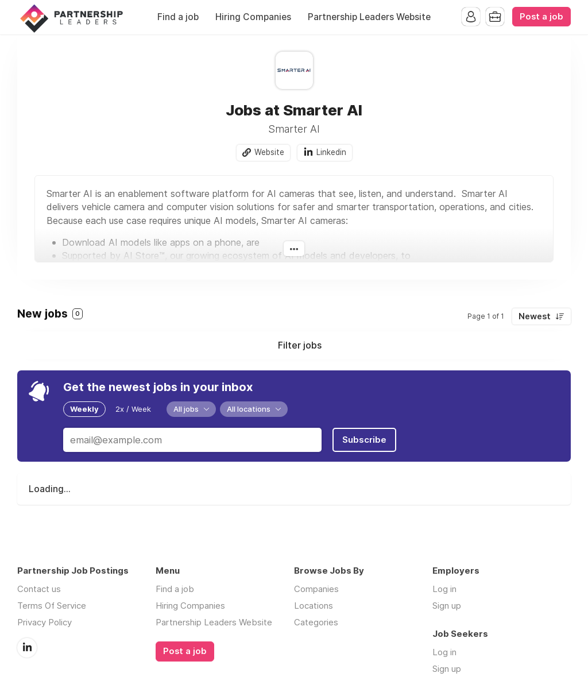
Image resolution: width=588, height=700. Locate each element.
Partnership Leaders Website (369, 17)
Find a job (178, 17)
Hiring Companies (253, 17)
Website (269, 152)
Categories (316, 622)
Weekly (84, 409)
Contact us (39, 589)
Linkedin (331, 152)
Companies (316, 589)
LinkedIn (27, 648)
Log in (444, 589)
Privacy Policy (45, 622)
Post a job (541, 17)
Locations (314, 606)
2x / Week (133, 409)
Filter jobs (300, 345)
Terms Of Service (52, 606)
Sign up (447, 606)
